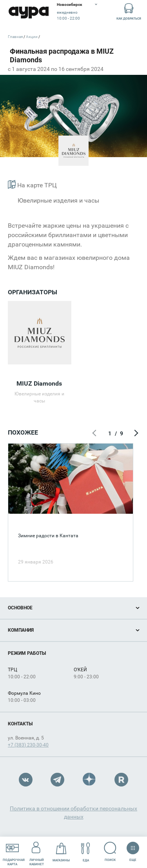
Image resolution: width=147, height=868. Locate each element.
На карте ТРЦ (32, 184)
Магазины (61, 852)
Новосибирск (70, 5)
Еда (86, 852)
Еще (133, 849)
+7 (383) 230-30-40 (28, 745)
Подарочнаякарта (14, 852)
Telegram (57, 780)
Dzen (90, 780)
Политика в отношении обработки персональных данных (73, 813)
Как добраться (129, 11)
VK (26, 780)
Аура (28, 13)
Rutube (121, 780)
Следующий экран (135, 433)
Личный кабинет (37, 852)
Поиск (110, 852)
